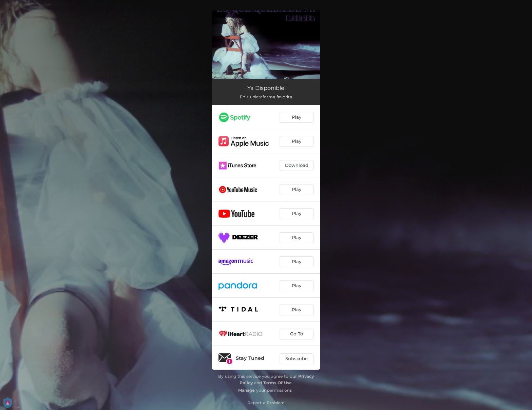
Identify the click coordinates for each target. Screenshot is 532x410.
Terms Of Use (278, 383)
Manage (246, 390)
